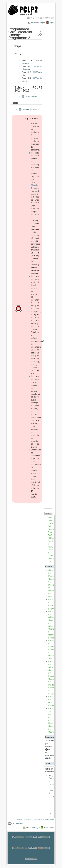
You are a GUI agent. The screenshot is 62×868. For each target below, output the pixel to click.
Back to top (49, 828)
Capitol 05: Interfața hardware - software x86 (52, 649)
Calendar (52, 526)
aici (50, 749)
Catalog (51, 529)
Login (52, 22)
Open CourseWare (41, 18)
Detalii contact (31, 96)
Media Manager (33, 828)
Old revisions (17, 823)
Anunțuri (52, 517)
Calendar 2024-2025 (31, 109)
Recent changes (38, 22)
